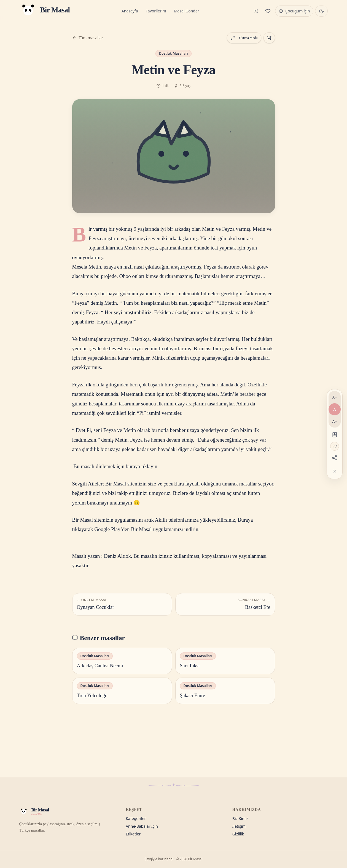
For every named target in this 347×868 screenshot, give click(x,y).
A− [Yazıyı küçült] (335, 397)
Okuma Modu (244, 38)
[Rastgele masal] (256, 11)
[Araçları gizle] (335, 471)
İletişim (239, 826)
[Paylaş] (335, 458)
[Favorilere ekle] (335, 446)
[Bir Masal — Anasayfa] (45, 11)
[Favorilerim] (268, 11)
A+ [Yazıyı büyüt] (335, 421)
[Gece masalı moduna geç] (321, 11)
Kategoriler (136, 818)
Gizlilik (238, 834)
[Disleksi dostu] (335, 435)
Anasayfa (130, 11)
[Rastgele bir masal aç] (269, 38)
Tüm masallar (88, 38)
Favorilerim (156, 11)
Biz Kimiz (240, 818)
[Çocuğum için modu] (294, 11)
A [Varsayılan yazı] (335, 409)
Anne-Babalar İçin (142, 826)
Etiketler (133, 834)
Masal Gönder (187, 11)
